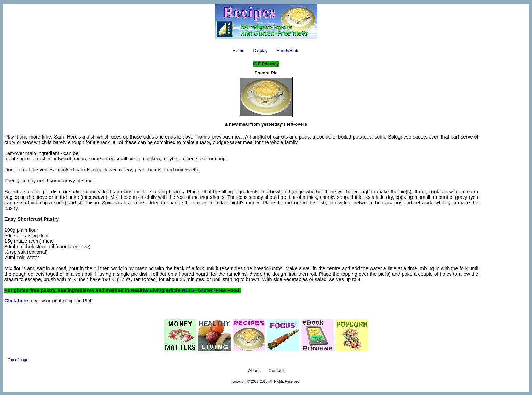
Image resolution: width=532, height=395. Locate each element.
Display (261, 51)
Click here (16, 301)
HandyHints (288, 51)
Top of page (18, 360)
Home (239, 51)
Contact (276, 370)
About (254, 370)
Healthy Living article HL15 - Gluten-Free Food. (186, 290)
